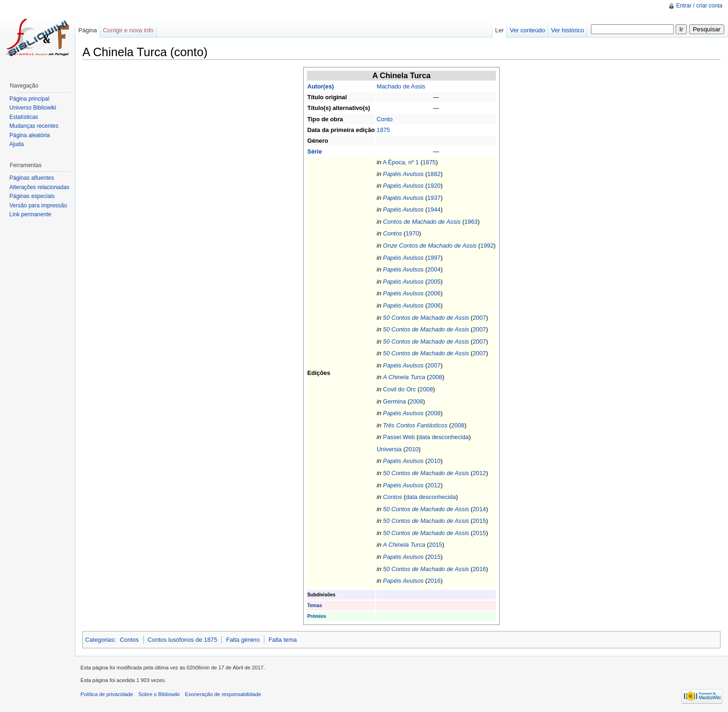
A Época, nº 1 (401, 162)
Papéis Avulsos (404, 174)
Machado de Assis (401, 86)
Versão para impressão (38, 206)
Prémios (317, 616)
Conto (385, 119)
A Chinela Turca (404, 377)
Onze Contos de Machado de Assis (430, 246)
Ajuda (17, 144)
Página (87, 30)
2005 (434, 282)
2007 (479, 318)
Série (315, 151)
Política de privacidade (107, 694)
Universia (389, 449)
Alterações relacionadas (39, 187)
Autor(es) (321, 86)
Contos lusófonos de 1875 (183, 640)
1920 (434, 186)
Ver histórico (568, 30)
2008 (436, 377)
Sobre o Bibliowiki (159, 694)
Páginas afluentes (32, 178)
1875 (383, 130)
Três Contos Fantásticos (415, 425)
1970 (412, 233)
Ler (499, 30)
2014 (479, 509)
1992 (487, 246)
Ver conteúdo (528, 30)
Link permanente (30, 214)
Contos (393, 233)
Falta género (243, 640)
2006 (434, 293)
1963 (471, 222)
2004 (434, 269)
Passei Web (399, 437)
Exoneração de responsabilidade (223, 694)
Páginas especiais (32, 196)
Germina (395, 401)
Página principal (29, 99)
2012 (479, 473)
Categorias (100, 640)
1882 (434, 174)
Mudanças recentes (34, 126)
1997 (434, 258)
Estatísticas (24, 117)
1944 (434, 209)
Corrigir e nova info (128, 30)
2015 (479, 521)
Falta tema (283, 640)
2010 (412, 449)
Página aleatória (30, 135)
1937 (434, 198)
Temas (315, 606)
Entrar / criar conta (699, 6)
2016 (479, 569)
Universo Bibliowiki (33, 108)
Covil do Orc (400, 389)
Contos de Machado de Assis (422, 222)
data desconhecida (443, 437)
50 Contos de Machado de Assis (426, 318)
